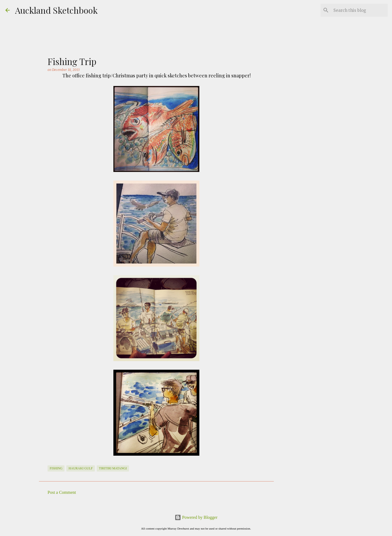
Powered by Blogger (196, 517)
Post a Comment (62, 492)
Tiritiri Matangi (113, 468)
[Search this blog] (359, 10)
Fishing (56, 468)
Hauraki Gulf (81, 468)
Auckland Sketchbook (56, 10)
